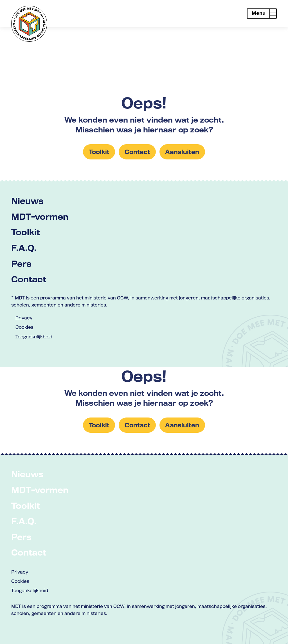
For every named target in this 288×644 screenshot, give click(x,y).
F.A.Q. (24, 248)
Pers (21, 264)
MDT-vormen (40, 216)
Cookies (24, 327)
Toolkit (26, 232)
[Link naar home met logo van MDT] (29, 24)
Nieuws (27, 201)
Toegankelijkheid (34, 337)
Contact (29, 279)
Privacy (24, 318)
